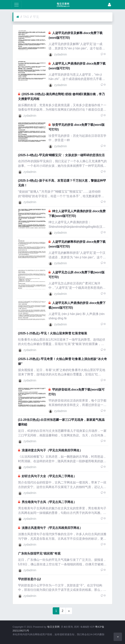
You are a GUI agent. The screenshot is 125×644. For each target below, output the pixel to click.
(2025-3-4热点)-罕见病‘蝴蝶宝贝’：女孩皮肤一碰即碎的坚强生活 (61, 155)
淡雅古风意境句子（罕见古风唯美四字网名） (52, 528)
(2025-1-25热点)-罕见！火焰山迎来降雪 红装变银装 (53, 333)
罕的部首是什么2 (30, 579)
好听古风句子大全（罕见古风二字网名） (49, 476)
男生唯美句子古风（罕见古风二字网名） (49, 502)
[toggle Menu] (16, 5)
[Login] (109, 5)
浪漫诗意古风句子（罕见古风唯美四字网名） (52, 450)
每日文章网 (53, 627)
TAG (26, 17)
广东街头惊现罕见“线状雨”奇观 (39, 553)
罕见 (36, 17)
